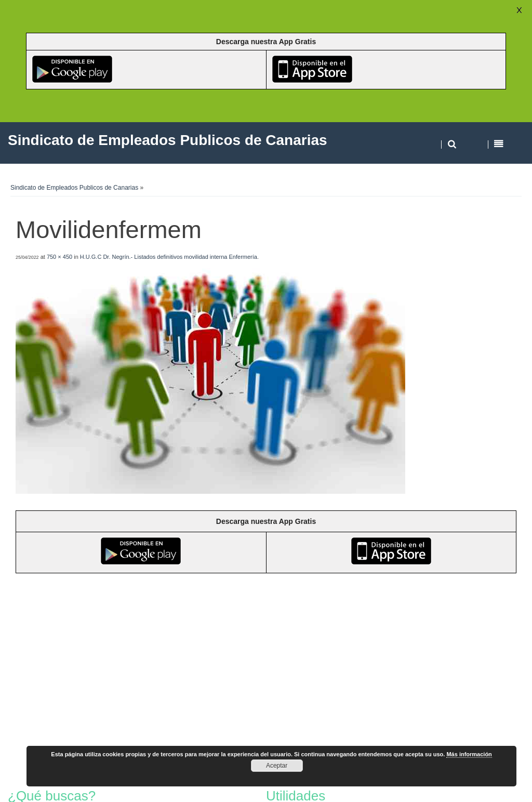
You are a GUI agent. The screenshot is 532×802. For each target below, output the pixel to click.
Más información (469, 754)
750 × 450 (59, 257)
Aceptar (277, 766)
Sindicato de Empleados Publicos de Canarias (74, 188)
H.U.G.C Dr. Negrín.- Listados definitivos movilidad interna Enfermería (169, 257)
